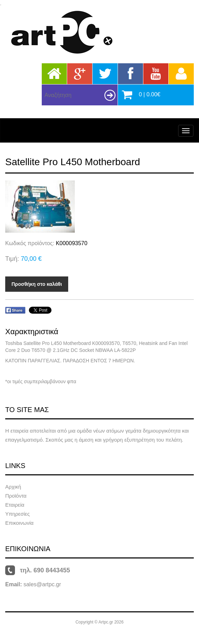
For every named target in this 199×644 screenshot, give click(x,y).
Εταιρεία (15, 505)
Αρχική (13, 487)
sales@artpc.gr (42, 584)
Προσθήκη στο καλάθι (37, 284)
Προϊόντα (16, 496)
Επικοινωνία (19, 523)
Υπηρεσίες (17, 514)
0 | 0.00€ (150, 94)
